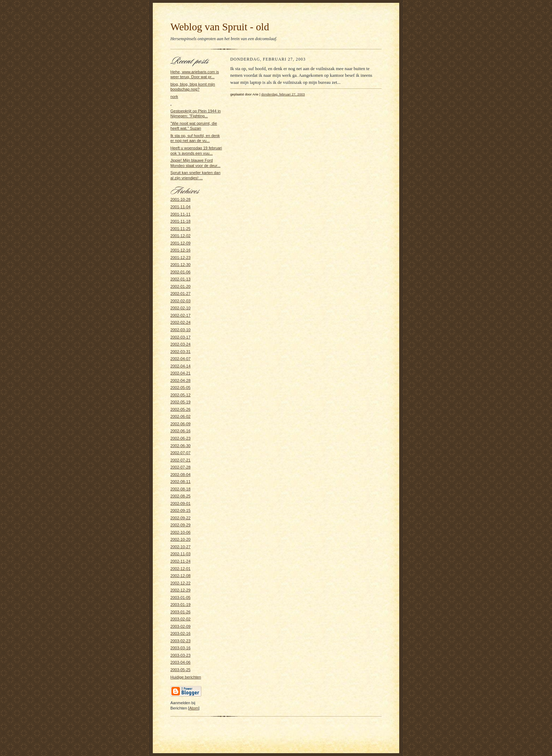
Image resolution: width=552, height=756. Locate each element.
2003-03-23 (180, 655)
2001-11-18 (180, 221)
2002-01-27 (180, 293)
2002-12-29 (180, 590)
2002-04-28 (180, 380)
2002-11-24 (180, 561)
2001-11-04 (180, 207)
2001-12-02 (180, 236)
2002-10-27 (180, 547)
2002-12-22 (180, 583)
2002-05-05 (180, 388)
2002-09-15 (180, 510)
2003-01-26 (180, 612)
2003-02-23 (180, 641)
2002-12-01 (180, 569)
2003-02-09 (180, 626)
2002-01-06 (180, 272)
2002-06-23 (180, 438)
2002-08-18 (180, 489)
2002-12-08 (180, 576)
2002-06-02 (180, 416)
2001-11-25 (180, 229)
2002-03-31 (180, 352)
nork (174, 97)
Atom (194, 708)
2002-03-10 (180, 330)
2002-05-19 (180, 402)
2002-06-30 (180, 446)
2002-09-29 (180, 525)
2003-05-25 (180, 670)
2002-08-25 (180, 496)
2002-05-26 (180, 409)
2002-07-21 (180, 460)
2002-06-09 (180, 424)
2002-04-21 (180, 373)
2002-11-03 (180, 554)
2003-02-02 (180, 619)
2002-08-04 (180, 475)
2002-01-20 (180, 286)
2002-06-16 (180, 431)
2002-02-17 (180, 315)
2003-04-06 (180, 662)
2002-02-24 (180, 322)
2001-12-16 (180, 250)
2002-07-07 (180, 453)
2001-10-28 (180, 199)
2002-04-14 (180, 366)
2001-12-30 (180, 265)
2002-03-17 (180, 337)
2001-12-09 (180, 243)
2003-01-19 (180, 605)
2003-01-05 (180, 597)
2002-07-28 (180, 467)
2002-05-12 (180, 395)
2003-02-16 (180, 633)
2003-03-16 (180, 648)
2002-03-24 (180, 344)
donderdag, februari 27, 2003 (283, 94)
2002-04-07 (180, 359)
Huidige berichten (186, 677)
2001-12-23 (180, 258)
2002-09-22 (180, 518)
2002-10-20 (180, 539)
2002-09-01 (180, 503)
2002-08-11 (180, 482)
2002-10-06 (180, 532)
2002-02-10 (180, 308)
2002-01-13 (180, 279)
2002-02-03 (180, 301)
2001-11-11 (180, 214)
